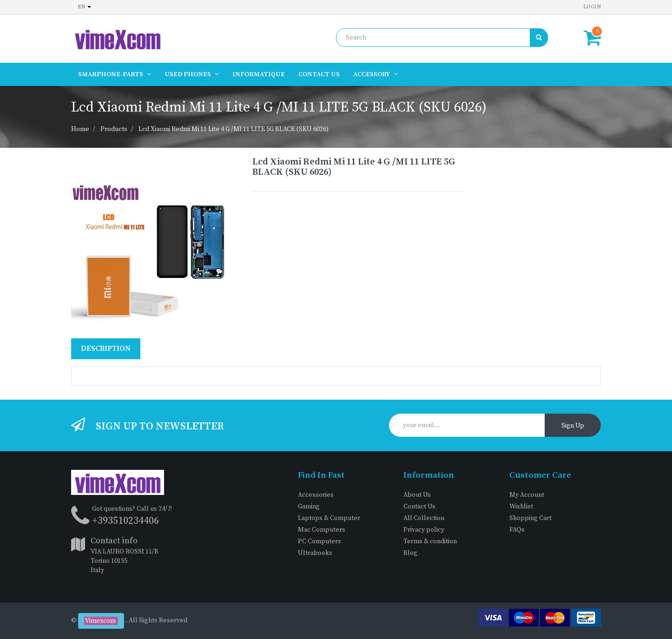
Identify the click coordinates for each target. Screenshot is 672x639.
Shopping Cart (530, 518)
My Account (527, 495)
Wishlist (521, 507)
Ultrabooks (315, 553)
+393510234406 (125, 521)
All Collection (424, 518)
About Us (417, 495)
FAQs (517, 530)
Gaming (309, 507)
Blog (410, 553)
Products (114, 129)
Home (80, 129)
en (85, 7)
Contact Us (419, 507)
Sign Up (573, 426)
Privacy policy (424, 530)
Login (592, 7)
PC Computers (320, 541)
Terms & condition (430, 541)
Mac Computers (322, 530)
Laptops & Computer (329, 518)
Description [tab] (106, 349)
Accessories (316, 495)
